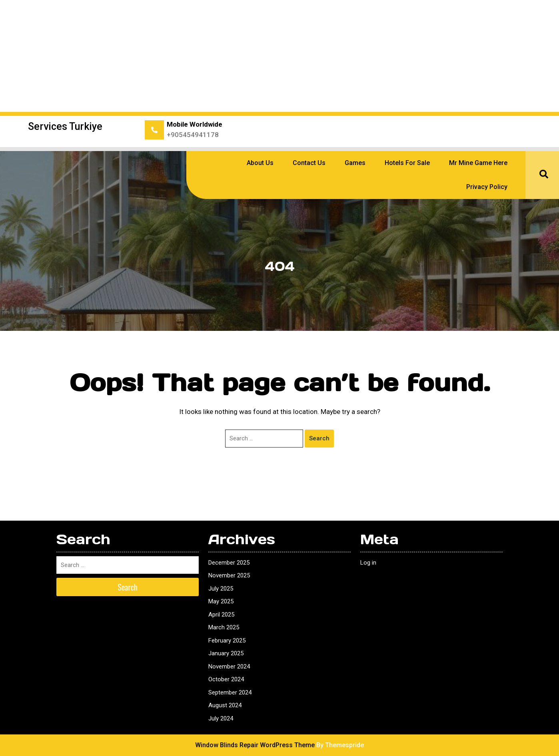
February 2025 (227, 641)
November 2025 (229, 575)
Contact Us (309, 163)
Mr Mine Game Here (478, 163)
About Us (260, 163)
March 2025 (224, 627)
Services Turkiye (65, 126)
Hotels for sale (407, 163)
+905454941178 (193, 135)
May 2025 (221, 601)
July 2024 (221, 718)
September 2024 (230, 692)
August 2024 (225, 705)
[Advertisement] (279, 56)
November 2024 (229, 666)
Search (319, 438)
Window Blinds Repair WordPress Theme (255, 745)
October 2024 (226, 679)
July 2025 (221, 589)
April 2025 (221, 615)
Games (355, 163)
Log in (368, 563)
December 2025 (229, 563)
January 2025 (226, 653)
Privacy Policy (487, 187)
